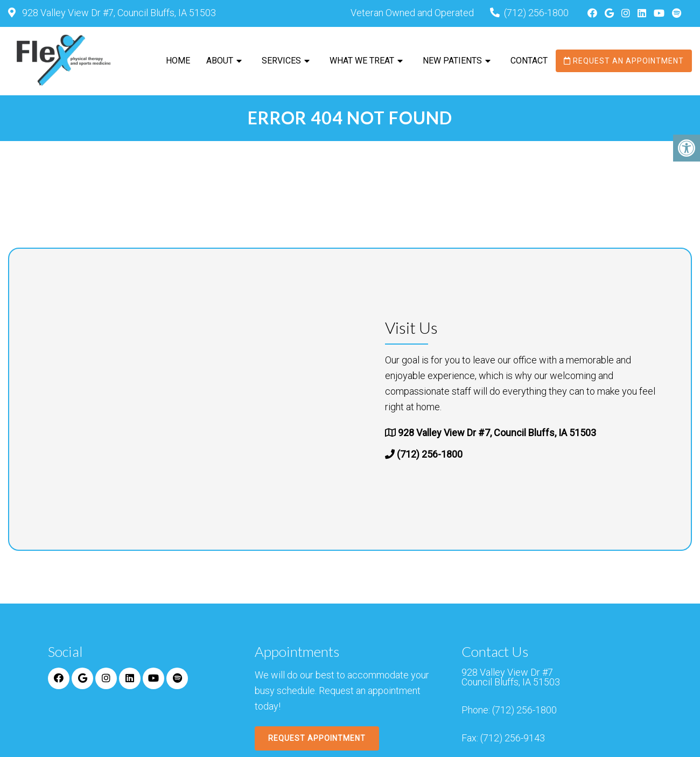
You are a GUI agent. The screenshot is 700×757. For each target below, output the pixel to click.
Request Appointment (317, 738)
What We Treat (362, 61)
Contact (529, 61)
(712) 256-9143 (513, 738)
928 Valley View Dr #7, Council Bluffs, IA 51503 (118, 13)
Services (281, 61)
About (220, 61)
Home (178, 61)
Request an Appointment (624, 61)
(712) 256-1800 (536, 13)
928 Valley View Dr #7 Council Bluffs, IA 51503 (511, 677)
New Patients (452, 61)
